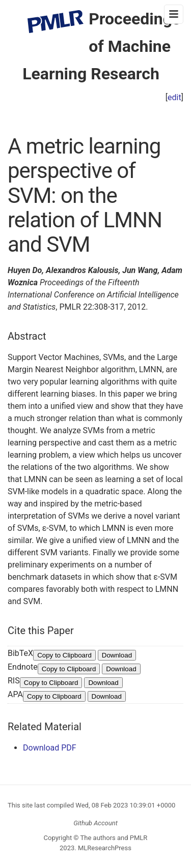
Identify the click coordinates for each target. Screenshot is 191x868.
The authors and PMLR (114, 838)
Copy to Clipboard (64, 655)
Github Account (95, 823)
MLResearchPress (104, 848)
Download (117, 655)
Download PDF (50, 748)
